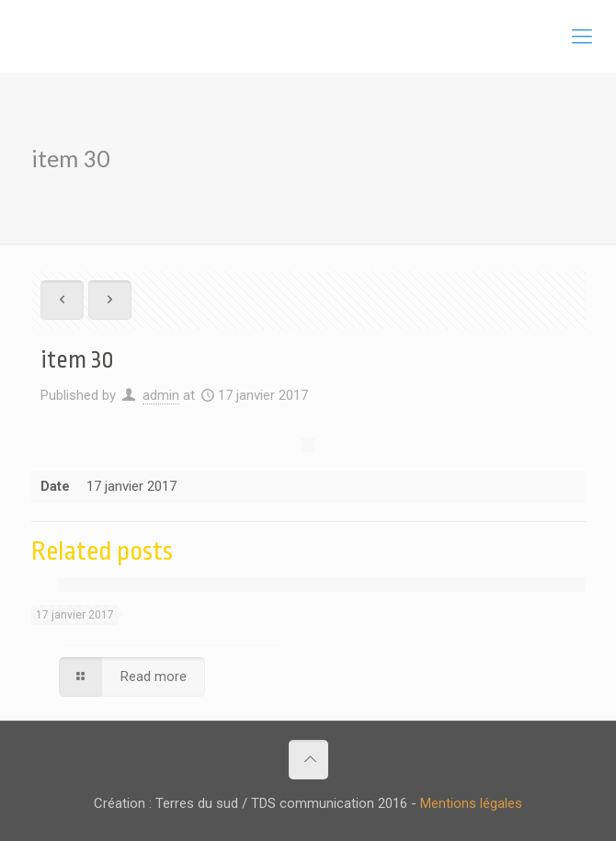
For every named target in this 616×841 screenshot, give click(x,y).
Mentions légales (471, 803)
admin (161, 395)
